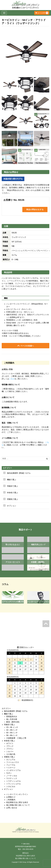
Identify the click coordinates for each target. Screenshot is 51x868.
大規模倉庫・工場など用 (16, 738)
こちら (12, 379)
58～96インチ (12, 735)
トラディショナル (13, 781)
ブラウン (10, 749)
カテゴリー (7, 468)
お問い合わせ (12, 808)
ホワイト (10, 743)
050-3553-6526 (28, 849)
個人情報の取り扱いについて (18, 805)
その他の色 (11, 754)
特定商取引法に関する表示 (17, 802)
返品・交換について (10, 423)
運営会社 (25, 853)
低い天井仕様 (12, 719)
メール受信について (10, 438)
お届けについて (8, 397)
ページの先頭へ (25, 346)
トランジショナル (13, 784)
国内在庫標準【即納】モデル (19, 473)
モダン (9, 773)
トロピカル (11, 786)
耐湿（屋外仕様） (13, 722)
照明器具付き (12, 717)
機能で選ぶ (8, 714)
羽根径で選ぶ (9, 725)
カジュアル (11, 760)
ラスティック (12, 778)
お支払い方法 (7, 369)
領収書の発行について (11, 385)
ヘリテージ (11, 768)
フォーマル (11, 765)
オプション (12, 506)
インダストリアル (13, 770)
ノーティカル (12, 776)
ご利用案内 (11, 800)
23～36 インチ (12, 727)
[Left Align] (47, 459)
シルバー (10, 752)
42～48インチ (12, 730)
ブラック (10, 746)
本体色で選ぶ (9, 741)
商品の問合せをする (35, 209)
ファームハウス (13, 762)
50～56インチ (12, 733)
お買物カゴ (11, 797)
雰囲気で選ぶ (9, 757)
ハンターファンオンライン (17, 794)
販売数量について (9, 408)
